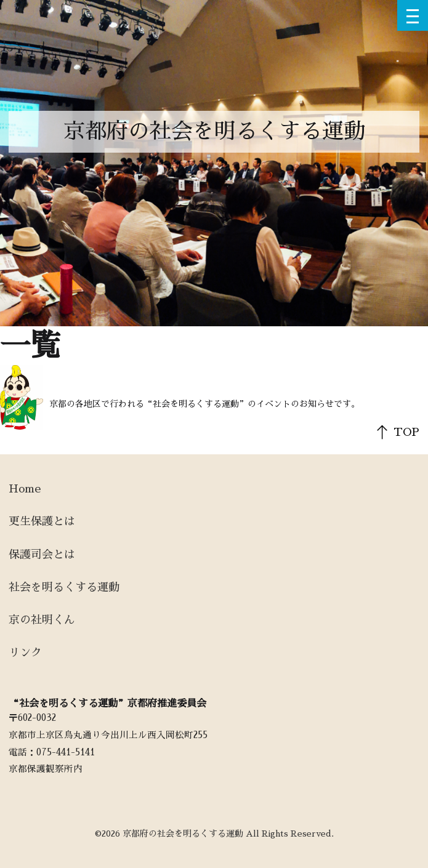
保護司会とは (42, 555)
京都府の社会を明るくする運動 (214, 131)
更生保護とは (42, 521)
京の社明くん (42, 620)
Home (25, 489)
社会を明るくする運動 (64, 587)
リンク (25, 653)
